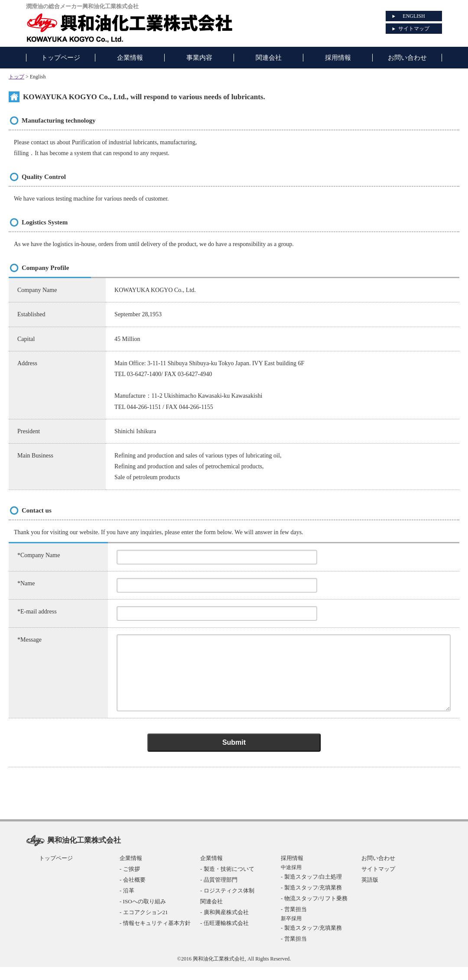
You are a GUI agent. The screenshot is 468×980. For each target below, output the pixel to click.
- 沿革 (127, 904)
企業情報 (131, 871)
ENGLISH (414, 16)
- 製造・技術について (227, 882)
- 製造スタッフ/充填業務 (311, 900)
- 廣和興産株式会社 (224, 925)
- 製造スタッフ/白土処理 (311, 890)
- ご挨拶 (130, 882)
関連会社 (211, 914)
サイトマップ (414, 29)
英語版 (370, 893)
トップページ (56, 871)
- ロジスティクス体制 (227, 904)
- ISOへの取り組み (143, 914)
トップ (16, 77)
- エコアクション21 (144, 925)
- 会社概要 (133, 893)
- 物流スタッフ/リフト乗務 (314, 911)
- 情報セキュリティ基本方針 (155, 936)
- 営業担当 (294, 922)
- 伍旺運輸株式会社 (224, 936)
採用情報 (292, 871)
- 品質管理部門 (219, 893)
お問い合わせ (378, 871)
